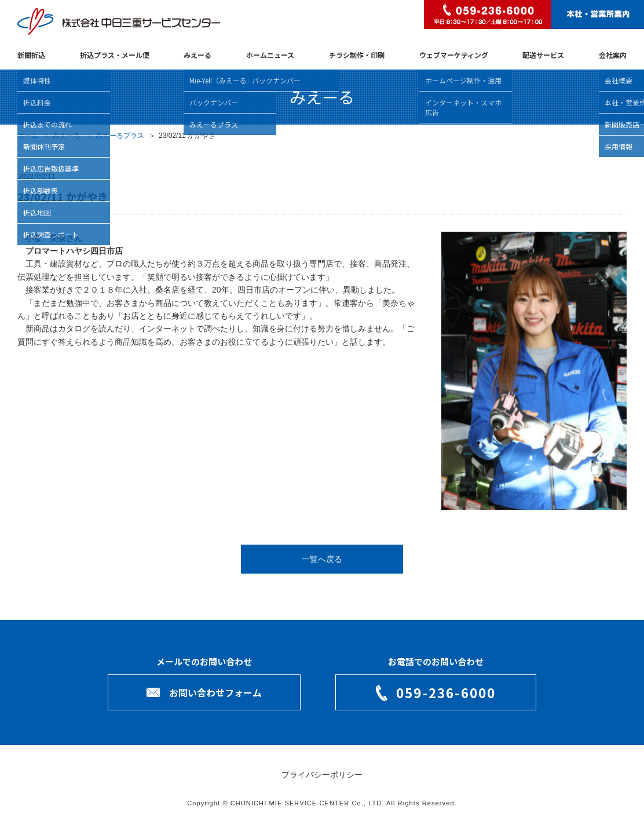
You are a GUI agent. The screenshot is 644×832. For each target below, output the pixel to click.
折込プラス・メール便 (115, 55)
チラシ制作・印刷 (357, 55)
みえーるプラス (120, 136)
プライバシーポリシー (322, 775)
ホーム (28, 136)
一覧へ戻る (322, 559)
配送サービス (543, 55)
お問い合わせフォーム (215, 692)
